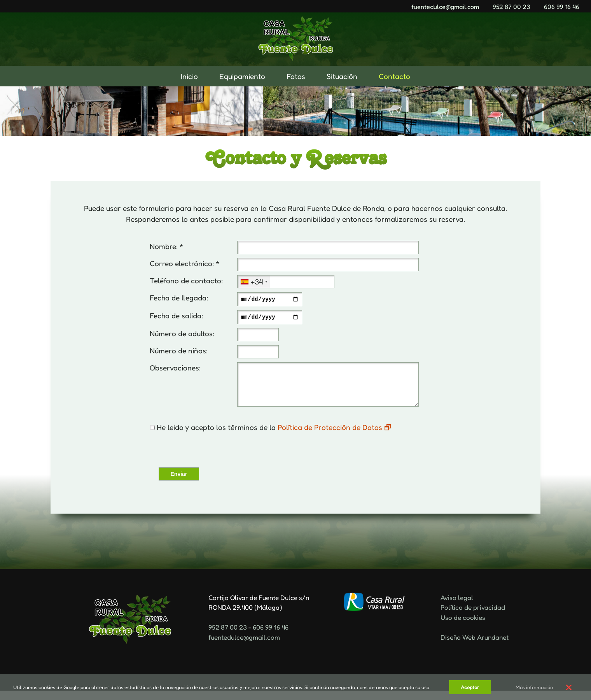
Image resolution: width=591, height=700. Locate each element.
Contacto (394, 76)
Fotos (296, 76)
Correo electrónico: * (184, 263)
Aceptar (470, 687)
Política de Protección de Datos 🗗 (334, 436)
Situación (342, 76)
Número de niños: (179, 353)
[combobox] (254, 282)
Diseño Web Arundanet (475, 646)
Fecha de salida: (176, 317)
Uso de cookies (463, 627)
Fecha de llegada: (179, 297)
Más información (534, 687)
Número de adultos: (182, 336)
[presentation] (207, 460)
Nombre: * (166, 246)
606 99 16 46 (562, 7)
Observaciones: (175, 370)
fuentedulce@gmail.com (445, 7)
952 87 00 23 (511, 7)
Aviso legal (457, 607)
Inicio (189, 76)
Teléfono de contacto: (186, 280)
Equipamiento (242, 76)
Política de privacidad (473, 617)
